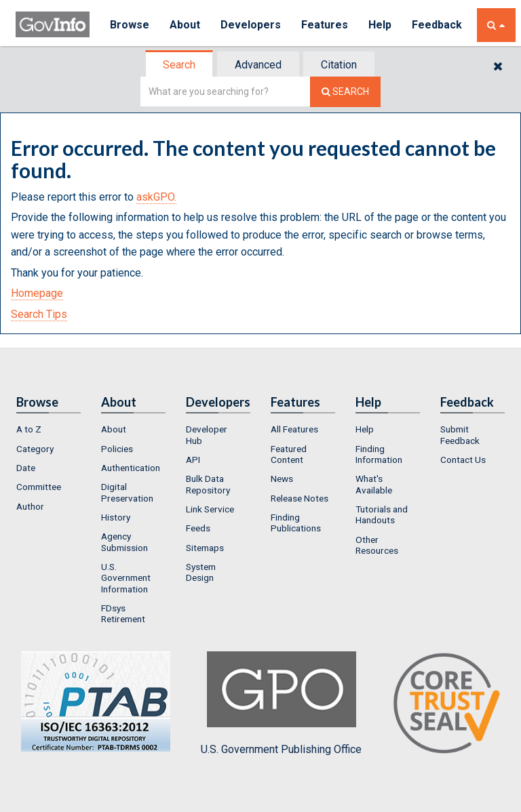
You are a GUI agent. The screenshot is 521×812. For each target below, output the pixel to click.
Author (30, 506)
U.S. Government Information (126, 578)
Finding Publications (296, 523)
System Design (201, 572)
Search (179, 65)
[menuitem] (49, 429)
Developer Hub (207, 434)
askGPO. (156, 197)
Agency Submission (124, 542)
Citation (339, 65)
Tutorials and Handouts (382, 514)
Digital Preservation (127, 492)
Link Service (210, 509)
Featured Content (289, 454)
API (193, 460)
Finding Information (379, 454)
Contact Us (463, 460)
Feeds (198, 528)
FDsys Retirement (123, 613)
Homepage (37, 293)
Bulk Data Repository (208, 484)
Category (35, 449)
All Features (294, 429)
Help (380, 25)
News (282, 479)
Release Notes (300, 498)
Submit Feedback (460, 434)
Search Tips (39, 314)
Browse (130, 25)
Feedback (437, 25)
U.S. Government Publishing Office (281, 704)
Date (26, 468)
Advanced (258, 65)
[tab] (180, 65)
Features (325, 25)
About (185, 25)
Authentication (131, 468)
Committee (39, 487)
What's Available (374, 484)
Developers (251, 25)
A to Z (29, 429)
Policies (117, 449)
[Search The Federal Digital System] (345, 92)
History (116, 517)
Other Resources (377, 545)
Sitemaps (205, 548)
